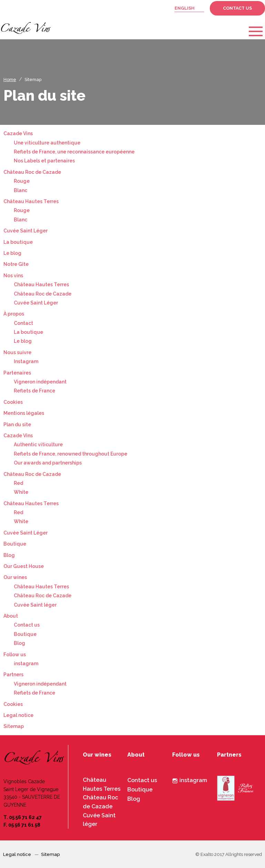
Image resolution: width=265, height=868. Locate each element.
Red (18, 483)
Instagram (26, 361)
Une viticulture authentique (47, 143)
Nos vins (13, 276)
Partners (13, 675)
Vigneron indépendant (40, 382)
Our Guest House (24, 566)
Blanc (21, 190)
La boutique (18, 242)
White (21, 492)
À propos (14, 314)
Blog (9, 555)
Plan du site (17, 425)
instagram (26, 664)
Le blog (12, 253)
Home (10, 79)
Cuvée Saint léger (35, 605)
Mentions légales (24, 413)
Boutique (15, 544)
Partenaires (17, 373)
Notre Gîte (16, 264)
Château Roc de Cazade (32, 172)
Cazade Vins (18, 133)
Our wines (15, 577)
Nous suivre (17, 352)
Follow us (15, 655)
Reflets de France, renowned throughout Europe (71, 454)
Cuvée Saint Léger (26, 231)
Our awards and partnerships (48, 463)
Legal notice (18, 715)
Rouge (22, 181)
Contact (23, 323)
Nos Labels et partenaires (44, 161)
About (11, 616)
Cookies (13, 402)
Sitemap (33, 79)
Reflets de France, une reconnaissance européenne (74, 152)
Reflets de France (35, 391)
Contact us (237, 8)
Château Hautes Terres (31, 201)
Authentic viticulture (38, 445)
